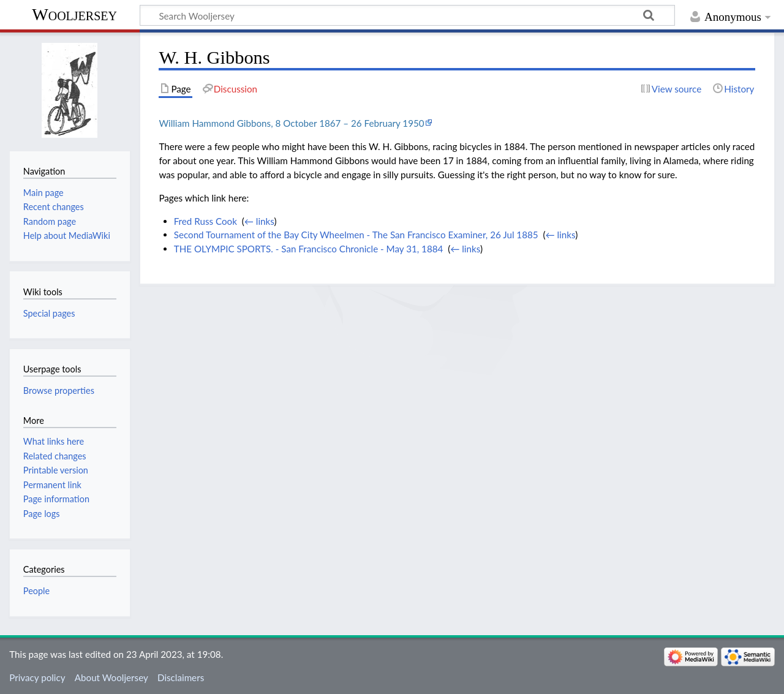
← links (259, 221)
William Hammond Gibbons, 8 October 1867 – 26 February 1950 (291, 123)
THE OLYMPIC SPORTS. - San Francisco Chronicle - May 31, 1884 (309, 249)
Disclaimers (181, 677)
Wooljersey (74, 14)
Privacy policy (37, 677)
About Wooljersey (111, 677)
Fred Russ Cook (205, 221)
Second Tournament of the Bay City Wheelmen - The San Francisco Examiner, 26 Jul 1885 (356, 235)
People (36, 591)
